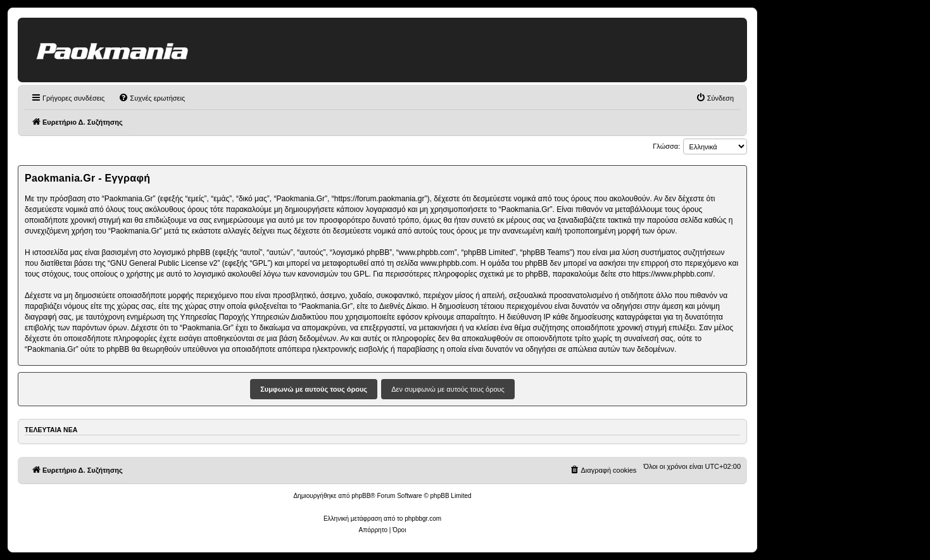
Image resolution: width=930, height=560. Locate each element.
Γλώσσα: (666, 146)
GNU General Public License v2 (164, 263)
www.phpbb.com (448, 263)
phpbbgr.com (423, 519)
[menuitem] (152, 98)
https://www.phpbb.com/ (673, 274)
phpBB (361, 496)
